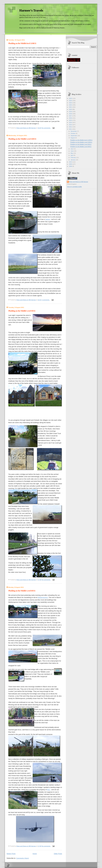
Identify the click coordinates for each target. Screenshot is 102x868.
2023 (71, 103)
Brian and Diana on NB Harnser (79, 182)
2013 (71, 125)
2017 (71, 116)
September (74, 136)
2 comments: (46, 300)
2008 (71, 166)
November (74, 131)
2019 (71, 112)
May (72, 153)
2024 (71, 101)
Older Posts (58, 854)
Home (35, 854)
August (73, 138)
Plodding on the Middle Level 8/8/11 (22, 591)
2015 (71, 120)
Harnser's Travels (31, 10)
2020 (71, 109)
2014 (71, 122)
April (72, 155)
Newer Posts (11, 854)
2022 (71, 105)
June (72, 151)
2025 (71, 98)
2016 (71, 118)
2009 (71, 164)
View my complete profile (74, 187)
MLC (49, 790)
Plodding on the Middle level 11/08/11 (22, 43)
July (72, 149)
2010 (71, 162)
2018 (71, 114)
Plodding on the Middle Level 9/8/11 (22, 311)
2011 (71, 129)
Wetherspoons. (43, 597)
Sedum (48, 219)
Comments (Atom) (23, 858)
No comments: (46, 128)
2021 (71, 107)
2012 (71, 127)
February (73, 158)
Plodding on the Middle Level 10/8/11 (22, 139)
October (73, 133)
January (73, 160)
